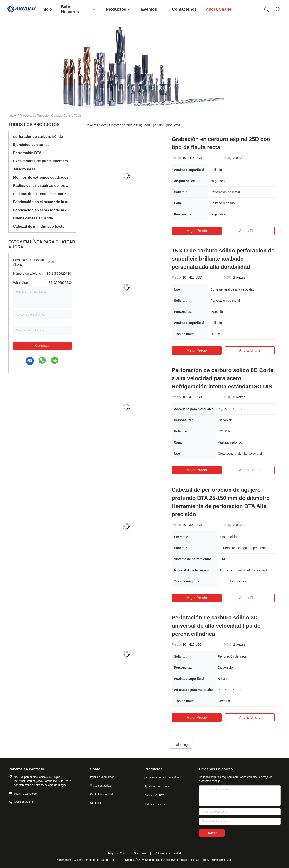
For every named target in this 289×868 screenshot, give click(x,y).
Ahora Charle (250, 231)
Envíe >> (212, 833)
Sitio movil (140, 853)
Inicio (12, 116)
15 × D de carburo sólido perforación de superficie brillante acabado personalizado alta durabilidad (223, 259)
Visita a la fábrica (100, 786)
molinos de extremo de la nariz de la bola (42, 194)
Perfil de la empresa (102, 777)
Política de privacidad (168, 853)
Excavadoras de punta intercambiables (42, 161)
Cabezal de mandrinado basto (39, 226)
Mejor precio (197, 231)
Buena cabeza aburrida (33, 218)
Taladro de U (24, 169)
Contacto (42, 346)
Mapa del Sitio (117, 853)
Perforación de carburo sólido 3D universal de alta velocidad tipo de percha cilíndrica (216, 626)
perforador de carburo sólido (38, 137)
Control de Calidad (101, 794)
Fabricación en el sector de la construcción (42, 202)
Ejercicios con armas (31, 145)
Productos (27, 116)
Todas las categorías (157, 804)
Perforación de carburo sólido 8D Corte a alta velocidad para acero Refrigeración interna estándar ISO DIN (223, 378)
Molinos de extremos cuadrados (41, 177)
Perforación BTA (27, 153)
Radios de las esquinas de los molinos (42, 186)
